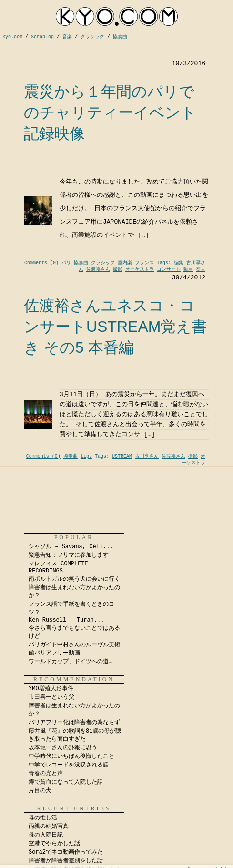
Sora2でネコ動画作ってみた (66, 852)
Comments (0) (41, 263)
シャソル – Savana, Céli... (71, 547)
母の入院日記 (46, 835)
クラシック (103, 263)
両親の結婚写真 (49, 827)
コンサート (169, 270)
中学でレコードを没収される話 (69, 765)
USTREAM (122, 456)
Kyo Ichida (213, 865)
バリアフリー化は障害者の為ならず (74, 723)
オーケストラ (140, 270)
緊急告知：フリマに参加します (69, 555)
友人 (201, 270)
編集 (179, 263)
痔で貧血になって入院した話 (66, 782)
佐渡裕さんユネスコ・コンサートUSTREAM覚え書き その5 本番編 (115, 327)
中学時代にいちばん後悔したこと (71, 756)
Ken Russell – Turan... (66, 620)
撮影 (118, 270)
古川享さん (147, 456)
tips (86, 456)
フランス (144, 263)
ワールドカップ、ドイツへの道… (70, 662)
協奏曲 (81, 263)
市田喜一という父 (51, 697)
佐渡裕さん (98, 270)
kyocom (117, 16)
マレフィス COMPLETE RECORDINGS (58, 567)
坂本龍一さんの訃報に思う (63, 748)
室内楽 (125, 263)
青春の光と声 (46, 774)
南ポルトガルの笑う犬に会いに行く (74, 579)
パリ (66, 263)
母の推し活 (43, 818)
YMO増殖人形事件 (51, 689)
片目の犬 (40, 791)
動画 (188, 270)
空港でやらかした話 (54, 844)
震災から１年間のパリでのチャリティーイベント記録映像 (110, 112)
